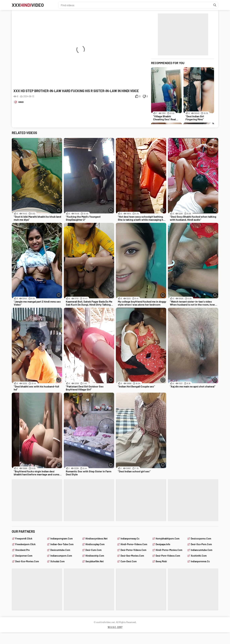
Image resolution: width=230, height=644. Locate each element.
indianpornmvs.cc (200, 561)
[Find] (215, 5)
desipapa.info (163, 544)
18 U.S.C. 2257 (115, 627)
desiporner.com (24, 556)
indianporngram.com (62, 539)
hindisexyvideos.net (96, 539)
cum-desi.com (129, 561)
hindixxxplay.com (95, 544)
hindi (21, 102)
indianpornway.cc (130, 539)
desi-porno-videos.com (133, 550)
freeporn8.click (24, 539)
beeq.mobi (161, 561)
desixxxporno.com (201, 539)
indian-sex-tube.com (62, 544)
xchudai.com (57, 561)
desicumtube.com (60, 550)
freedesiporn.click (25, 544)
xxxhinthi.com (199, 556)
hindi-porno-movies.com (169, 550)
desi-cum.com (94, 550)
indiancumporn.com (61, 556)
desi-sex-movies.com (132, 556)
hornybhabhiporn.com (168, 539)
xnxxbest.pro (22, 550)
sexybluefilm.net (95, 561)
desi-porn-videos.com (168, 556)
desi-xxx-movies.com (27, 561)
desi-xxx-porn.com (201, 544)
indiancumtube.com (202, 550)
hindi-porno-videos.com (134, 544)
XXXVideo (28, 5)
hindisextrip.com (95, 556)
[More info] (59, 210)
